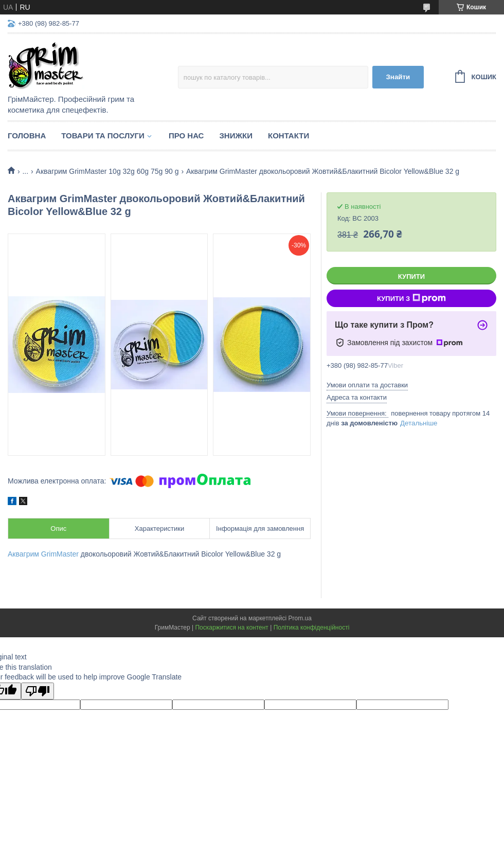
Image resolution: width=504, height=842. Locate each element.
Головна (27, 136)
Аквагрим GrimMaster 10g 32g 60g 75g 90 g (107, 171)
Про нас (186, 136)
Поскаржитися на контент (231, 628)
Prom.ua (300, 618)
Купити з (411, 298)
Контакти (289, 136)
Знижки (236, 136)
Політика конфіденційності (312, 628)
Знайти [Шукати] (398, 77)
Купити (411, 276)
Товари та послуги (103, 136)
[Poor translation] (38, 691)
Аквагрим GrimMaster (43, 554)
